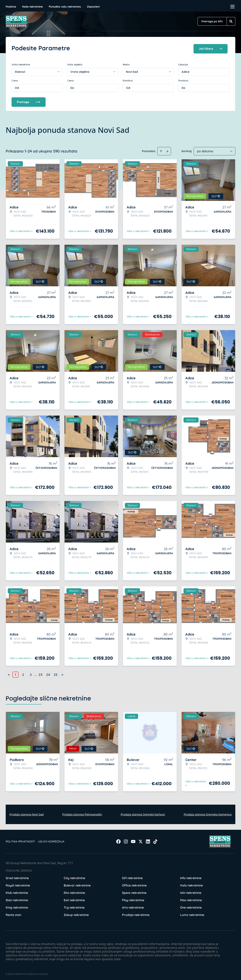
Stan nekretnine (17, 899)
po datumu (205, 150)
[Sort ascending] (161, 150)
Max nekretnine (191, 899)
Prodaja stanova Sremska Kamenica (208, 813)
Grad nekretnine (17, 877)
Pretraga (29, 101)
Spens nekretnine (134, 891)
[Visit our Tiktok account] (155, 840)
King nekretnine (17, 906)
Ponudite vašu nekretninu (65, 7)
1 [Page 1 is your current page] (16, 673)
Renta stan (13, 913)
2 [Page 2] (23, 673)
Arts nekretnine (133, 906)
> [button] (62, 673)
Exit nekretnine (74, 899)
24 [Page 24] (48, 673)
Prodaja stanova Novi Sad (27, 813)
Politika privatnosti (20, 840)
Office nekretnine (134, 884)
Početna (11, 7)
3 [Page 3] (31, 673)
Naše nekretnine (32, 7)
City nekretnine (74, 877)
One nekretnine (191, 906)
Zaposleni (93, 7)
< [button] (9, 673)
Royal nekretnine (18, 884)
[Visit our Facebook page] (118, 840)
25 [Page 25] (56, 673)
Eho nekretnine (74, 891)
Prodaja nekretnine (136, 913)
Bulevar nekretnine (77, 884)
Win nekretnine (191, 891)
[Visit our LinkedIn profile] (148, 840)
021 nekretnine (132, 877)
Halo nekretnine (191, 884)
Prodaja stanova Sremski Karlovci (143, 813)
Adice (185, 70)
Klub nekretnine (17, 891)
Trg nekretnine (74, 906)
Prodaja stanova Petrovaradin (82, 813)
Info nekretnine (191, 877)
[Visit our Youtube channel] (133, 840)
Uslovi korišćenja (51, 840)
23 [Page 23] (40, 673)
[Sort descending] (167, 150)
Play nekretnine (133, 899)
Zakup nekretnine (76, 913)
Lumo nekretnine (192, 913)
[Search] (231, 21)
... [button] (36, 673)
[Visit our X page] (141, 840)
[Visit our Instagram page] (126, 840)
